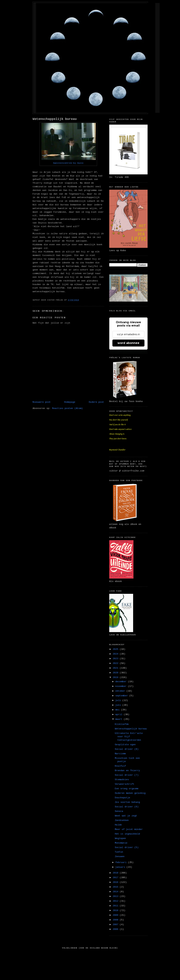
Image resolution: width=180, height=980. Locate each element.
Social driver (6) (127, 807)
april (120, 715)
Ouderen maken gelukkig (130, 793)
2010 (116, 910)
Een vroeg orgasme (127, 789)
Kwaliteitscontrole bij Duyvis (68, 163)
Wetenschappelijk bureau (55, 119)
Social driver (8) (127, 749)
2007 (116, 925)
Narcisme (120, 754)
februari (122, 862)
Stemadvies (122, 780)
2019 (116, 677)
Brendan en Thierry (127, 771)
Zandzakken (122, 820)
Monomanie (121, 843)
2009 (116, 915)
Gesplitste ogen (125, 745)
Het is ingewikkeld (127, 834)
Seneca (119, 811)
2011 (116, 906)
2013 (116, 896)
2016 (116, 882)
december (122, 682)
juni (119, 705)
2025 (116, 649)
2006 (116, 929)
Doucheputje (122, 798)
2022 (116, 663)
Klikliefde (122, 724)
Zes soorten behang (127, 802)
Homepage (70, 402)
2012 (116, 901)
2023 (116, 659)
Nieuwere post (42, 402)
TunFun (119, 852)
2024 (116, 654)
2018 (116, 873)
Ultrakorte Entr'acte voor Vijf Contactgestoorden (129, 737)
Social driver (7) (127, 775)
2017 (116, 878)
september (122, 696)
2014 (116, 892)
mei (118, 710)
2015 (116, 887)
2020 (116, 673)
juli (119, 700)
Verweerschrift (125, 784)
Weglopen (120, 838)
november (122, 686)
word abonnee (128, 343)
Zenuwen (120, 857)
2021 (116, 668)
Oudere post (96, 402)
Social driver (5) (127, 847)
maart (120, 719)
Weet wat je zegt (126, 816)
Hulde (118, 825)
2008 (116, 920)
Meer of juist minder (129, 829)
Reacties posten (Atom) (67, 408)
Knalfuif (120, 766)
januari (121, 867)
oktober (121, 691)
